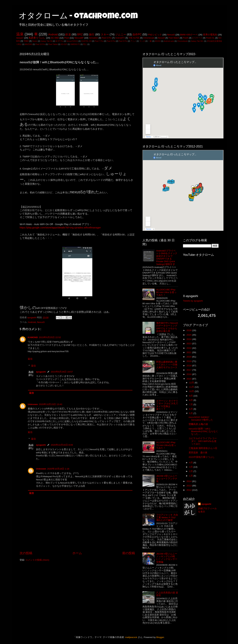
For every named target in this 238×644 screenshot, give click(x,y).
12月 (192, 383)
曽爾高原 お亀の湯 (198, 424)
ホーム (77, 553)
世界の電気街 (210, 35)
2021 (189, 352)
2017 (189, 370)
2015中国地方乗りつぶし (202, 457)
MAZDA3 (29, 44)
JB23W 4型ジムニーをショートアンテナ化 (167, 479)
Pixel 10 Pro (40, 44)
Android (53, 34)
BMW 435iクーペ (189, 35)
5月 (191, 413)
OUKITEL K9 (86, 41)
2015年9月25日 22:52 (50, 337)
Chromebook (182, 41)
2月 (191, 471)
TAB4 (26, 41)
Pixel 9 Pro (123, 41)
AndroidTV (120, 38)
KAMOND (33, 337)
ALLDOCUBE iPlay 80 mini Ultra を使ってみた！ (166, 292)
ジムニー (121, 34)
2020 (189, 357)
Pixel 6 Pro (107, 38)
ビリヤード (197, 38)
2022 (189, 348)
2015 (189, 379)
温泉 (20, 34)
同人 (85, 44)
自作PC (137, 34)
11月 (192, 387)
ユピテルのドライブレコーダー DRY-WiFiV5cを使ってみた (203, 441)
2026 (189, 330)
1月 (191, 476)
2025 (189, 335)
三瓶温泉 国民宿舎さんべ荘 (203, 448)
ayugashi (41, 372)
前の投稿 (129, 553)
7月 (191, 404)
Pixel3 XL (210, 38)
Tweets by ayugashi (193, 301)
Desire (35, 41)
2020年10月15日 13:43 (51, 404)
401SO (158, 41)
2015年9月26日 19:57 (62, 372)
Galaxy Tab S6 (46, 41)
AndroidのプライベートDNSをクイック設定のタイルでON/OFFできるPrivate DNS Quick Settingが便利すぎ (167, 257)
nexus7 (20, 38)
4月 (191, 463)
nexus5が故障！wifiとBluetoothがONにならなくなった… (203, 431)
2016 (189, 374)
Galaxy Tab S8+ (197, 41)
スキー (105, 34)
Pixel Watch (174, 38)
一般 (150, 41)
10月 (192, 391)
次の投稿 (26, 553)
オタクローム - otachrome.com (78, 17)
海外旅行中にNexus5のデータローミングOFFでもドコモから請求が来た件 (167, 327)
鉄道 (68, 34)
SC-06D (55, 38)
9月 (191, 396)
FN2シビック (155, 35)
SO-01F (64, 44)
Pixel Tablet (53, 44)
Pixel (67, 38)
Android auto (169, 41)
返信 (30, 359)
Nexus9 (161, 38)
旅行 (92, 34)
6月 (191, 409)
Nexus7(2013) (72, 41)
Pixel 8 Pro (111, 41)
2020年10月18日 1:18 (58, 469)
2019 (189, 361)
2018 (189, 366)
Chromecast (149, 38)
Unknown (33, 404)
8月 (191, 400)
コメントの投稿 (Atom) (37, 560)
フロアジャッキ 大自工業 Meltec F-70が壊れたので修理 (167, 518)
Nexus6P (79, 38)
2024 (189, 339)
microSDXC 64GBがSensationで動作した (201, 419)
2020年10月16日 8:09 (62, 445)
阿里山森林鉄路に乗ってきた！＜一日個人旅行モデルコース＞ (167, 366)
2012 (189, 490)
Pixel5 (186, 38)
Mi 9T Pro (59, 41)
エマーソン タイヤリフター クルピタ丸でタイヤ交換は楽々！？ (167, 405)
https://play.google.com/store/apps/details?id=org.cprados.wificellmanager (60, 228)
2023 (189, 344)
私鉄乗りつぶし (37, 38)
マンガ (142, 41)
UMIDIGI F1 (75, 44)
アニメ (133, 41)
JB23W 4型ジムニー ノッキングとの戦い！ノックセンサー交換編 (167, 558)
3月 (191, 467)
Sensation (93, 38)
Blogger (160, 637)
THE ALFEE (134, 38)
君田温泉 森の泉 (198, 453)
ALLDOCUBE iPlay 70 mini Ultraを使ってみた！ (166, 445)
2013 (189, 486)
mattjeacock (131, 637)
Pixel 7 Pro (99, 41)
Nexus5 (171, 35)
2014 (189, 481)
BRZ (80, 34)
